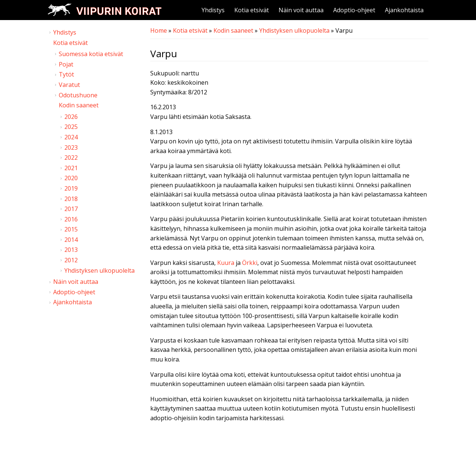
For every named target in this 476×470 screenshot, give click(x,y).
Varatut (69, 85)
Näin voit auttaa (301, 10)
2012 (71, 260)
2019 (71, 188)
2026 (71, 117)
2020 (71, 178)
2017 (71, 209)
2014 (71, 240)
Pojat (66, 64)
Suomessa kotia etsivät (91, 54)
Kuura (226, 263)
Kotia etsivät (252, 10)
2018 (71, 199)
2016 (71, 219)
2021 (71, 168)
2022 (71, 158)
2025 (71, 127)
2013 (71, 250)
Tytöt (66, 74)
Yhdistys (213, 10)
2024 (71, 137)
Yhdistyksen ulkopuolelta (294, 30)
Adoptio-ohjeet (354, 10)
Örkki (250, 263)
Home (159, 30)
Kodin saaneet (233, 30)
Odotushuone (78, 95)
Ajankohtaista (404, 10)
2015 (71, 229)
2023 (71, 148)
